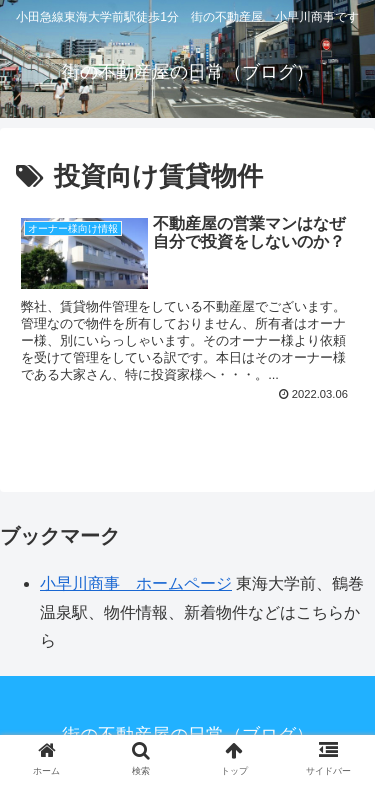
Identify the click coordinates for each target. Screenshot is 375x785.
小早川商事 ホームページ (136, 583)
